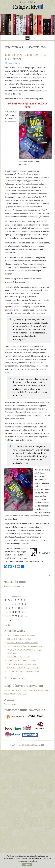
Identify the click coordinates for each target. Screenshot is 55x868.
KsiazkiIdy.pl (28, 745)
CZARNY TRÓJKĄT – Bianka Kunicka (21, 660)
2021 (49, 690)
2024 (15, 694)
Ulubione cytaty (15, 678)
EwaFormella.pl (16, 745)
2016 (25, 690)
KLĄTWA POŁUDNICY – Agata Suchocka (23, 668)
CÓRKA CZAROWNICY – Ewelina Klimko (23, 671)
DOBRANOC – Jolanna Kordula (19, 639)
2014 (15, 690)
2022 (6, 694)
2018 (35, 690)
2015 (20, 690)
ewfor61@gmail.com (14, 586)
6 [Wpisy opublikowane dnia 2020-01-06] (6, 608)
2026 (25, 694)
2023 (11, 694)
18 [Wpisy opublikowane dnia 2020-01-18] (22, 612)
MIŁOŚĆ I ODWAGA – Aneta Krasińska (22, 643)
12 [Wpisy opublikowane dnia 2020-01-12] (26, 608)
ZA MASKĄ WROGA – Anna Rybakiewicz (23, 664)
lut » (10, 625)
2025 (20, 694)
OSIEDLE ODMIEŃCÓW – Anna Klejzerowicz (24, 646)
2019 (39, 690)
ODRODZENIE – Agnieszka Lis (18, 657)
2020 (44, 690)
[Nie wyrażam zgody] (52, 861)
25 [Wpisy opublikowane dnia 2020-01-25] (22, 616)
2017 (30, 690)
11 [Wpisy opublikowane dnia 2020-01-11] (22, 608)
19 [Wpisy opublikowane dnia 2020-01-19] (26, 612)
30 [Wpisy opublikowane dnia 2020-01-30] (16, 620)
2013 (10, 690)
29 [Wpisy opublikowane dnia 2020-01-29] (13, 620)
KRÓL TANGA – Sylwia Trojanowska (21, 635)
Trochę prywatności (12, 704)
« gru (5, 625)
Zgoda (27, 865)
